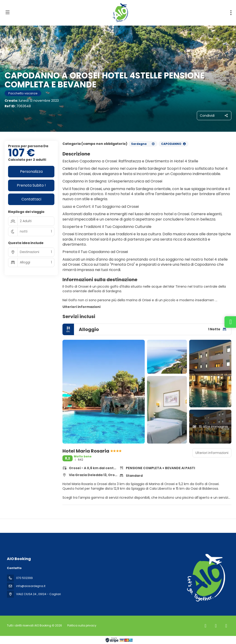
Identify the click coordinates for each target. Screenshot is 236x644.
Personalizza (31, 171)
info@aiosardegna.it (31, 586)
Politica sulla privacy (82, 625)
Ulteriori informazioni (81, 307)
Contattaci (31, 199)
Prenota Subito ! (31, 185)
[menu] (231, 13)
